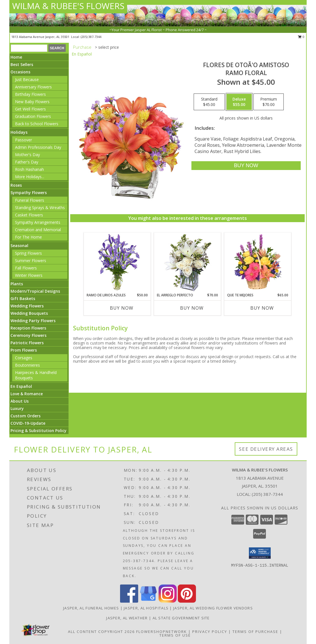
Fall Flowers (26, 268)
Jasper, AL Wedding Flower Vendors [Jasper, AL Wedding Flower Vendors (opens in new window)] (213, 608)
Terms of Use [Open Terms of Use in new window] (175, 635)
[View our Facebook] (129, 601)
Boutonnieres (27, 365)
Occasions (20, 72)
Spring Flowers (28, 253)
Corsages (24, 358)
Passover (24, 140)
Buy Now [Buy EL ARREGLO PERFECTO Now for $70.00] (192, 308)
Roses (16, 185)
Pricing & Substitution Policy (39, 431)
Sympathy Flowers (29, 193)
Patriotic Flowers (27, 343)
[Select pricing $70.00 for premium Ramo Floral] (269, 102)
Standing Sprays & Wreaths (40, 208)
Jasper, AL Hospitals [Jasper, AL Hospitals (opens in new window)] (146, 608)
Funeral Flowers (30, 200)
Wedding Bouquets (29, 313)
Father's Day (27, 162)
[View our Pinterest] (187, 601)
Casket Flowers (29, 215)
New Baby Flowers (32, 102)
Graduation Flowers (33, 116)
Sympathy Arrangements (38, 222)
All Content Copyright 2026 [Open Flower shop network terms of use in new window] (101, 632)
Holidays (19, 132)
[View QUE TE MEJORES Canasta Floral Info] (258, 263)
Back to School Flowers (37, 124)
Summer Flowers (31, 261)
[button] (260, 553)
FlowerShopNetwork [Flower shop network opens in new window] (162, 632)
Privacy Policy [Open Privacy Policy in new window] (210, 632)
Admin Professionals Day (38, 147)
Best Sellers (22, 64)
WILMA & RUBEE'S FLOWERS (68, 6)
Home (16, 57)
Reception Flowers (28, 328)
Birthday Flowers (30, 94)
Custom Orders (25, 416)
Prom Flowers (24, 350)
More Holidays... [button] (30, 177)
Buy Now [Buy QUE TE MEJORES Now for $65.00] (262, 308)
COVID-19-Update (28, 423)
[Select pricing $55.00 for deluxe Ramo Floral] (239, 102)
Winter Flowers (29, 275)
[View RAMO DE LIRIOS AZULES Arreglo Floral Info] (117, 263)
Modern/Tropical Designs (35, 291)
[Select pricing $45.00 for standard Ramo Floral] (209, 102)
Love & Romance (27, 394)
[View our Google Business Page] (148, 601)
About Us (20, 401)
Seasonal (19, 246)
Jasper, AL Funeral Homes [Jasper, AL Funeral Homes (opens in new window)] (91, 608)
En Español (21, 386)
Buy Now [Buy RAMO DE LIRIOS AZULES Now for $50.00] (122, 308)
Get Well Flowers (30, 109)
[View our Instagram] (168, 601)
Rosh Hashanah (29, 169)
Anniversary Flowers (33, 87)
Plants (17, 284)
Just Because (27, 79)
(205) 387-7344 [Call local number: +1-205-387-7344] (91, 37)
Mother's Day (27, 155)
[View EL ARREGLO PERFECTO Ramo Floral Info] (188, 263)
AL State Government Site (181, 618)
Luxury (17, 408)
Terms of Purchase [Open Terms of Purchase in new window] (255, 632)
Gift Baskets (23, 298)
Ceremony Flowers (28, 335)
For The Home (28, 237)
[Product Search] (29, 48)
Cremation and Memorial (38, 230)
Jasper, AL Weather (127, 618)
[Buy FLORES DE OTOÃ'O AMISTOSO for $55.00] (246, 166)
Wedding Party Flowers (33, 321)
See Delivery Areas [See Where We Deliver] (266, 449)
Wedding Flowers (27, 306)
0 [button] (301, 37)
